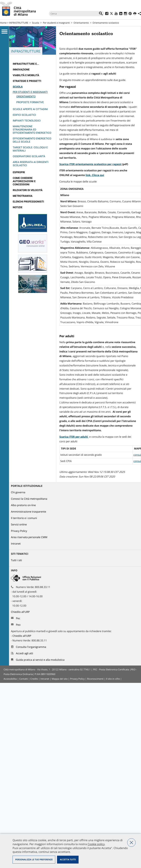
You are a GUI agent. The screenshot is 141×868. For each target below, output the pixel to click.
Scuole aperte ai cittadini (30, 109)
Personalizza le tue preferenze (34, 860)
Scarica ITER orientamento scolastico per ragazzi (90, 164)
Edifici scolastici (24, 115)
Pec (18, 618)
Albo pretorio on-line (23, 505)
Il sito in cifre (113, 679)
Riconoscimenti (95, 679)
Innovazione (21, 70)
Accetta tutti (68, 860)
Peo (18, 625)
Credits (34, 679)
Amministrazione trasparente (29, 512)
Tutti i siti (16, 560)
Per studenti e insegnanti (56, 23)
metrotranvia (23, 196)
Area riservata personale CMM (29, 537)
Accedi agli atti (25, 653)
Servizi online (19, 525)
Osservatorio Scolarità (29, 156)
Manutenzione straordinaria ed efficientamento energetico (32, 130)
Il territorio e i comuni (24, 518)
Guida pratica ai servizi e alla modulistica (40, 660)
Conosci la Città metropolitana (29, 499)
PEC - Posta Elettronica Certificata (111, 669)
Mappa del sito (60, 679)
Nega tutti (131, 843)
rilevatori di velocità (28, 190)
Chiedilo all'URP (21, 612)
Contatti (23, 679)
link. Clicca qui (95, 175)
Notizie (18, 207)
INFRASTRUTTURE (19, 23)
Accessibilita (10, 679)
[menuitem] (33, 64)
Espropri (19, 172)
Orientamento (81, 23)
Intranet (16, 544)
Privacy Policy (19, 531)
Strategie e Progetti (27, 81)
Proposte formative (30, 102)
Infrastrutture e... (26, 64)
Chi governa (18, 492)
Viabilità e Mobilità (26, 75)
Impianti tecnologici (27, 121)
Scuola (36, 23)
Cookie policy (96, 844)
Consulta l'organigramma (31, 647)
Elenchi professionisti (28, 202)
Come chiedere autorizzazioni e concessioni (24, 181)
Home (3, 23)
